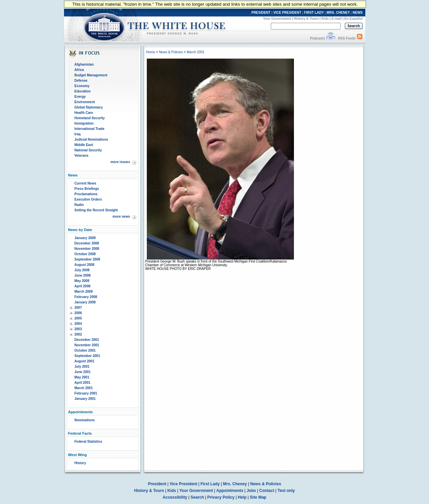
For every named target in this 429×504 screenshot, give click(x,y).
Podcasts (317, 38)
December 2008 (87, 243)
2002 (78, 334)
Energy (80, 97)
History (80, 463)
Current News (85, 183)
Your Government (277, 19)
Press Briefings (87, 189)
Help (242, 497)
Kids (325, 19)
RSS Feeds (347, 38)
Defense (81, 81)
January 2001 (85, 399)
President (157, 484)
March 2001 (83, 388)
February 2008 (86, 297)
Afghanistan (84, 64)
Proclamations (86, 194)
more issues (120, 162)
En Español (354, 19)
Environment (85, 102)
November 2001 (87, 345)
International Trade (89, 129)
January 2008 (85, 302)
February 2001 (86, 393)
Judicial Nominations (91, 139)
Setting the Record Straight (96, 210)
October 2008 (85, 254)
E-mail (336, 19)
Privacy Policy (221, 497)
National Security (88, 150)
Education (82, 91)
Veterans (81, 156)
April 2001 (82, 383)
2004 (78, 324)
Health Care (84, 113)
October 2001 (85, 350)
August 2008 (84, 265)
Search (197, 497)
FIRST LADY (314, 13)
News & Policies (171, 52)
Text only (286, 491)
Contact (267, 491)
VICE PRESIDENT (287, 13)
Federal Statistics (88, 442)
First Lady (210, 484)
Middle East (84, 145)
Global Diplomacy (88, 107)
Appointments (230, 491)
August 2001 (84, 361)
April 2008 (82, 286)
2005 (78, 318)
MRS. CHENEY (338, 13)
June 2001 (82, 372)
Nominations (85, 420)
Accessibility (175, 497)
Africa (79, 70)
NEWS (358, 13)
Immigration (84, 123)
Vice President (183, 484)
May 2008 (82, 281)
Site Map (258, 497)
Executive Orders (88, 199)
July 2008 (82, 270)
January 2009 (85, 238)
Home (151, 52)
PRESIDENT (261, 13)
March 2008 (83, 292)
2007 (78, 308)
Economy (82, 86)
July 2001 (82, 367)
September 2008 (87, 259)
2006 (78, 313)
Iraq (77, 134)
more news (121, 217)
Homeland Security (90, 118)
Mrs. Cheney (235, 484)
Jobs (251, 491)
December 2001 (87, 340)
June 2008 (82, 275)
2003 (78, 329)
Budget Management (91, 75)
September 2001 (87, 356)
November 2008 (87, 249)
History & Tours (306, 19)
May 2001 (82, 377)
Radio (79, 205)
